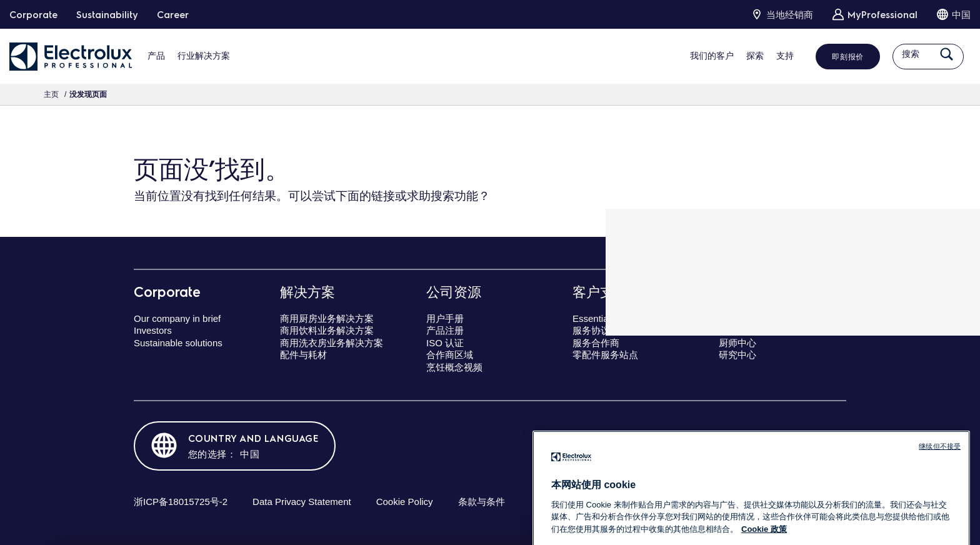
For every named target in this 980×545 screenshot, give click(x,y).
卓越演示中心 (747, 318)
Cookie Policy (405, 502)
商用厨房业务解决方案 (327, 318)
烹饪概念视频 (454, 367)
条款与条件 (482, 502)
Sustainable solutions (178, 343)
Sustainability (107, 14)
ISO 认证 (445, 343)
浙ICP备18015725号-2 (181, 502)
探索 (741, 56)
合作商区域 (450, 355)
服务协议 (591, 330)
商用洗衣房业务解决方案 (332, 343)
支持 (771, 56)
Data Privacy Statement (302, 502)
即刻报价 (834, 56)
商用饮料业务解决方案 (327, 330)
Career (173, 14)
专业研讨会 (742, 330)
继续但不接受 (940, 491)
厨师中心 (737, 343)
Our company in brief (177, 318)
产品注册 (445, 330)
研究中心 (737, 355)
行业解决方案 (204, 56)
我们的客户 (698, 56)
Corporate (33, 14)
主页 (51, 94)
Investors (153, 330)
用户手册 (445, 318)
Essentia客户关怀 (609, 318)
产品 (156, 56)
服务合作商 (596, 343)
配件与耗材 (303, 355)
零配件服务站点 (605, 355)
